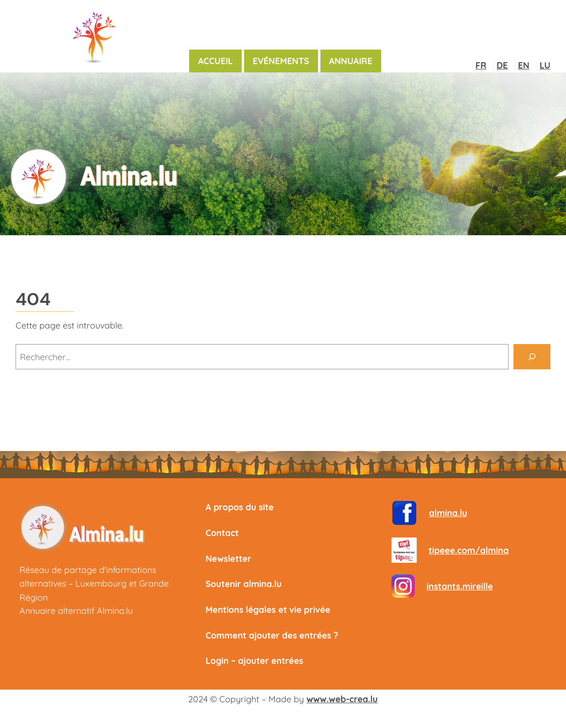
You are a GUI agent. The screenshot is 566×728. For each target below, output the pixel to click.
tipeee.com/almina (469, 550)
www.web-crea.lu (342, 699)
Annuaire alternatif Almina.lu (76, 610)
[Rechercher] (532, 357)
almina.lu (448, 513)
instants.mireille (460, 586)
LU (545, 65)
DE (502, 65)
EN (523, 65)
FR (481, 65)
